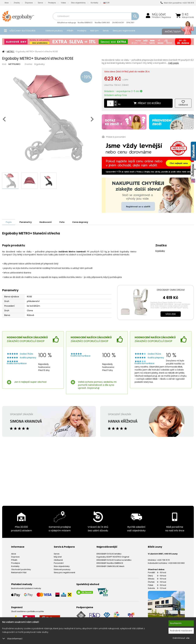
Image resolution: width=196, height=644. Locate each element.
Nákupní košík (188, 17)
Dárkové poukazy (54, 31)
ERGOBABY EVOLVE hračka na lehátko (114, 560)
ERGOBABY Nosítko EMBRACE (110, 563)
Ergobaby (40, 64)
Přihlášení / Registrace (161, 17)
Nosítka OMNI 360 (102, 23)
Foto (64, 222)
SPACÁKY (130, 23)
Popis (9, 222)
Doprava (29, 3)
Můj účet (159, 14)
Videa (63, 3)
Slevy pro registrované (124, 31)
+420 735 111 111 (163, 560)
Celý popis (173, 63)
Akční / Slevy (176, 32)
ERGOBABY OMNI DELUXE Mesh (110, 566)
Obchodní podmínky (21, 569)
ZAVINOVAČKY (118, 23)
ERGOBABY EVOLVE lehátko (109, 554)
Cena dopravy (83, 222)
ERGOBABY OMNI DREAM (171, 290)
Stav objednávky (78, 3)
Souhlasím (176, 623)
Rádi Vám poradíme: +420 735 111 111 (177, 3)
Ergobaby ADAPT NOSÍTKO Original (113, 557)
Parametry (26, 222)
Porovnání (59, 563)
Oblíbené (58, 560)
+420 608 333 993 (176, 563)
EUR (106, 3)
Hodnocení (47, 222)
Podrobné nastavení (181, 631)
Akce (7, 3)
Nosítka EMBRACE (85, 23)
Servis (40, 3)
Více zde (171, 314)
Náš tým (95, 31)
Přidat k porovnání (114, 137)
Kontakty (95, 3)
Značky (17, 3)
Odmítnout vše (181, 638)
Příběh (70, 31)
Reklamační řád (19, 572)
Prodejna (52, 3)
